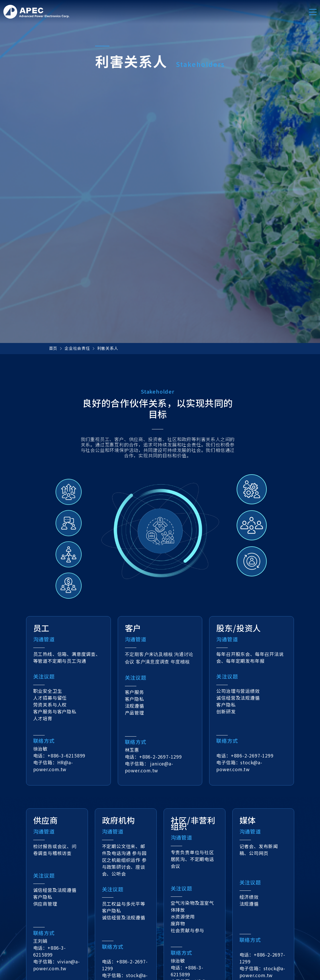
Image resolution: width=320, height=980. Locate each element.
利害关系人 (108, 348)
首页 (53, 348)
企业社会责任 (77, 348)
